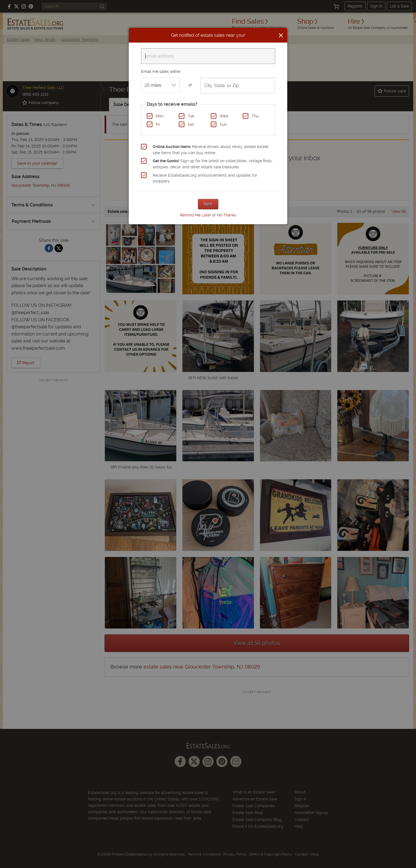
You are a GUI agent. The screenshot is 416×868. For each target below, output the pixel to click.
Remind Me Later (195, 215)
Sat (191, 124)
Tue (191, 116)
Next (208, 204)
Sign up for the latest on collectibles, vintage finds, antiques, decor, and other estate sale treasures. (213, 164)
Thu (255, 116)
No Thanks (227, 215)
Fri (158, 124)
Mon (160, 116)
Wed (224, 116)
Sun (223, 124)
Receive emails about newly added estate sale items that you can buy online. (211, 150)
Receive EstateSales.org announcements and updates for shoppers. (205, 178)
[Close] (281, 35)
